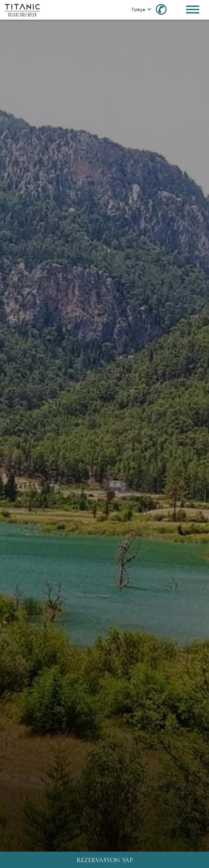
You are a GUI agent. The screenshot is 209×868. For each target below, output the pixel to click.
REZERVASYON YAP (105, 861)
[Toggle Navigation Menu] (193, 9)
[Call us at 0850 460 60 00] (165, 9)
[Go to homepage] (22, 9)
